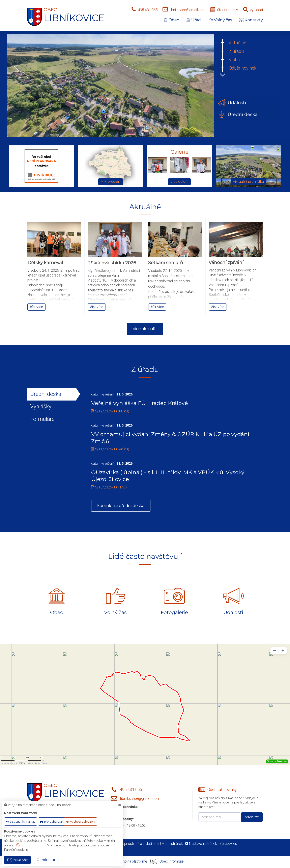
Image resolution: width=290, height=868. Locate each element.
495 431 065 (148, 10)
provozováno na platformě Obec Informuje (145, 862)
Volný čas (220, 20)
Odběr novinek (243, 68)
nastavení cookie (31, 845)
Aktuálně (237, 43)
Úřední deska (46, 394)
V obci (235, 60)
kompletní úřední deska (121, 506)
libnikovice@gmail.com (187, 10)
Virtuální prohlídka (248, 182)
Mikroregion (110, 182)
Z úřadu (236, 51)
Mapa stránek (172, 843)
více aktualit (145, 329)
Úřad (194, 20)
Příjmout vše (17, 860)
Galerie (180, 152)
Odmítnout (46, 860)
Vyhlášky (41, 407)
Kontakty (251, 20)
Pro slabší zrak (148, 843)
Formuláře (42, 419)
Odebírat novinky (222, 790)
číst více (37, 307)
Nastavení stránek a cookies (211, 843)
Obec (171, 20)
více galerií (180, 182)
